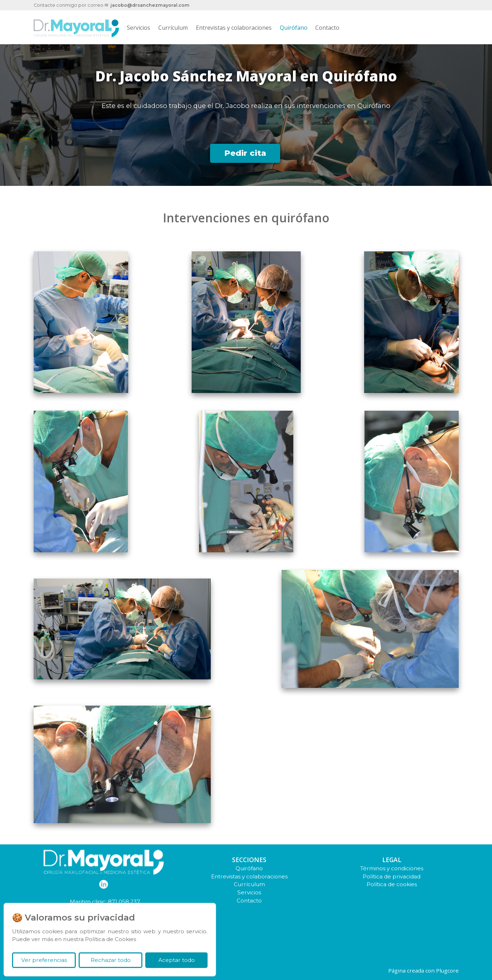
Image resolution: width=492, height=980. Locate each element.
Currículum (173, 28)
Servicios (138, 28)
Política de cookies (392, 884)
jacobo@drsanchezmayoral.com (150, 5)
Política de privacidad (392, 876)
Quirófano (294, 28)
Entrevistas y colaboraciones (234, 28)
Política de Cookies (111, 939)
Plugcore (447, 970)
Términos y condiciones (392, 868)
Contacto (327, 28)
